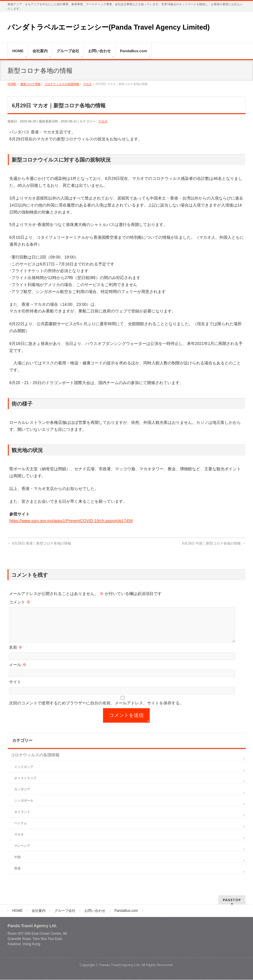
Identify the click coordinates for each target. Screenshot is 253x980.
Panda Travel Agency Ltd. (120, 965)
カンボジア (22, 796)
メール (18, 672)
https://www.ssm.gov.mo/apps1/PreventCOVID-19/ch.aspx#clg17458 (71, 521)
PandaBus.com (126, 911)
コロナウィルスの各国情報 (35, 762)
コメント (20, 602)
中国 (17, 864)
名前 (16, 654)
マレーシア (22, 853)
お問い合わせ (95, 911)
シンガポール (24, 807)
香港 (17, 875)
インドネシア (24, 774)
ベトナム (21, 830)
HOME (17, 911)
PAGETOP (232, 900)
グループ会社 (65, 911)
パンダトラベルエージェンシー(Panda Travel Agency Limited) (109, 27)
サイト (15, 689)
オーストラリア (25, 785)
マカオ (103, 121)
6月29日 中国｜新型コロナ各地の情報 (214, 543)
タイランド (22, 819)
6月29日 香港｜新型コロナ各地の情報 (39, 543)
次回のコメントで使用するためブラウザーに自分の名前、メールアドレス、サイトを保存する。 (96, 710)
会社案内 (39, 911)
